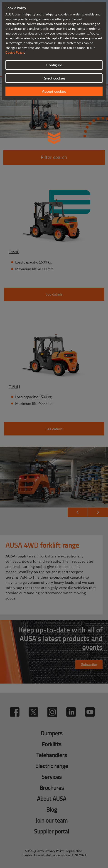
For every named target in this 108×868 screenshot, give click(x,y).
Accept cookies (54, 91)
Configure (54, 65)
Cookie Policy (15, 52)
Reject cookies (54, 78)
